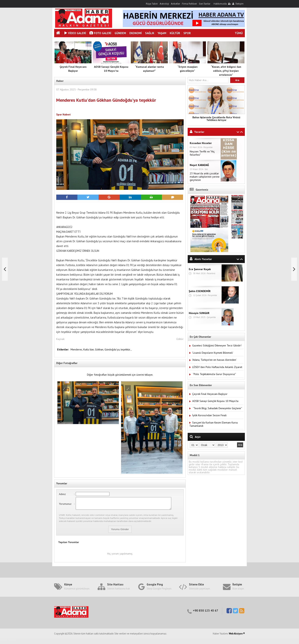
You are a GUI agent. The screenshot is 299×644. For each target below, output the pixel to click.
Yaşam (162, 33)
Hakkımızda (220, 4)
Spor (187, 33)
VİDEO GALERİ (75, 33)
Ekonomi (136, 33)
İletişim (240, 4)
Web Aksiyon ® (237, 636)
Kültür (175, 33)
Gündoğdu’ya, (113, 349)
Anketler (175, 4)
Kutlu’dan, (89, 349)
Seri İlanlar (205, 4)
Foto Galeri (100, 33)
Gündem (120, 33)
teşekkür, (126, 349)
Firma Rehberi (189, 4)
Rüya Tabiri (152, 4)
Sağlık (150, 33)
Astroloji (164, 4)
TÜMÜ (239, 33)
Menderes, (77, 349)
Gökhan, (100, 349)
